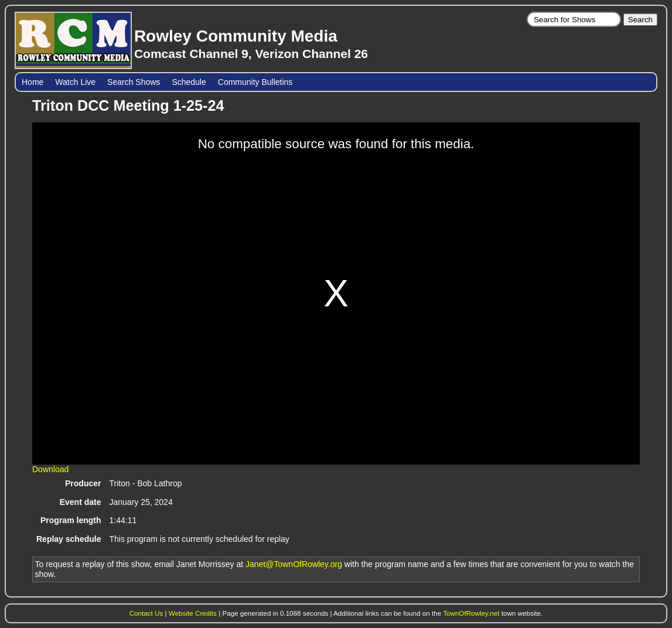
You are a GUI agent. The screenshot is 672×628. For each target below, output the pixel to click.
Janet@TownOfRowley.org (294, 564)
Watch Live (75, 82)
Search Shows (134, 82)
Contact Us (146, 613)
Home (33, 82)
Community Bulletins (255, 82)
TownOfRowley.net (471, 613)
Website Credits (193, 613)
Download (50, 469)
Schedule (189, 82)
